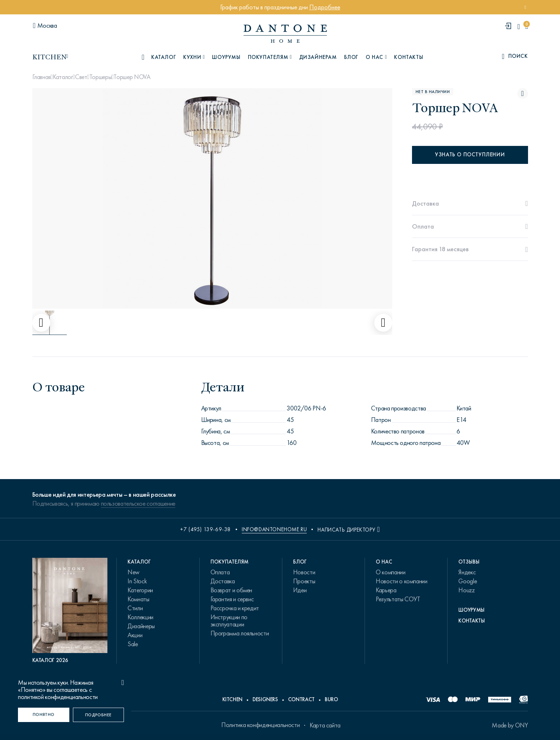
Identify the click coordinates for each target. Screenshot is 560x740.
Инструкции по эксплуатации (229, 621)
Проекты (304, 581)
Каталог (63, 77)
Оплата (220, 572)
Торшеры (100, 77)
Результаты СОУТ (398, 599)
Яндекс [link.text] (467, 572)
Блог (351, 57)
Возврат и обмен (232, 590)
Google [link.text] (468, 581)
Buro (331, 699)
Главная (41, 77)
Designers (265, 699)
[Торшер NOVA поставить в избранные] (523, 93)
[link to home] (285, 34)
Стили (135, 608)
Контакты (409, 57)
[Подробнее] (99, 715)
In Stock (137, 581)
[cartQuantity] (526, 26)
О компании (390, 572)
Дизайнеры (141, 626)
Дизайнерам (318, 57)
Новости (304, 572)
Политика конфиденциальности (260, 725)
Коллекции (140, 617)
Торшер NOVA (132, 77)
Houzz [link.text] (466, 590)
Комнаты (138, 599)
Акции (135, 635)
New (133, 572)
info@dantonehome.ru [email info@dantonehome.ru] (274, 529)
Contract (301, 699)
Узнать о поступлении (470, 155)
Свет (81, 77)
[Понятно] (44, 715)
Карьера (386, 590)
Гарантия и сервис (232, 599)
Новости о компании (402, 581)
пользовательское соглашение (138, 504)
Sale (133, 644)
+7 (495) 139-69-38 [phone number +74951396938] (205, 529)
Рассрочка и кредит (235, 608)
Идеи (300, 590)
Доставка (223, 581)
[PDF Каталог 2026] (70, 611)
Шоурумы (226, 57)
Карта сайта (325, 725)
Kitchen (232, 699)
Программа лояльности (240, 633)
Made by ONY (510, 725)
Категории (140, 590)
